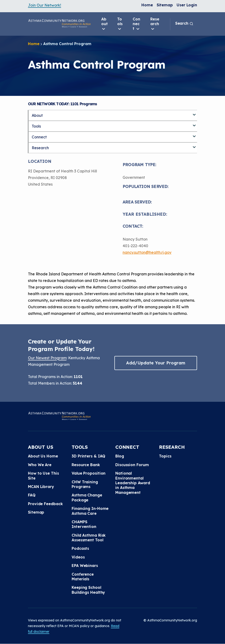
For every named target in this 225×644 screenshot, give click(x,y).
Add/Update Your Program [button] (156, 363)
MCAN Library (41, 487)
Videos (78, 557)
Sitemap (165, 5)
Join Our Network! (45, 5)
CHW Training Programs (85, 484)
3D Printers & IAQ (88, 456)
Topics (165, 456)
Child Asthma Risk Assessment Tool (89, 538)
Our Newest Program (47, 358)
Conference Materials (83, 577)
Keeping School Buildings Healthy (88, 590)
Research (155, 24)
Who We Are (40, 465)
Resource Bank (86, 465)
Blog (120, 456)
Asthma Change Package (87, 497)
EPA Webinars (85, 566)
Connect (136, 24)
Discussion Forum (132, 465)
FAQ (32, 495)
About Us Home (43, 456)
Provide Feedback (45, 504)
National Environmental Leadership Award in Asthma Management (133, 483)
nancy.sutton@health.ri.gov (147, 252)
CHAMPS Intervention (84, 524)
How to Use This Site (43, 476)
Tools (120, 24)
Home (147, 5)
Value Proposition (89, 473)
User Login (187, 5)
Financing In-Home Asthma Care (90, 511)
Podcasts (80, 548)
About (105, 24)
